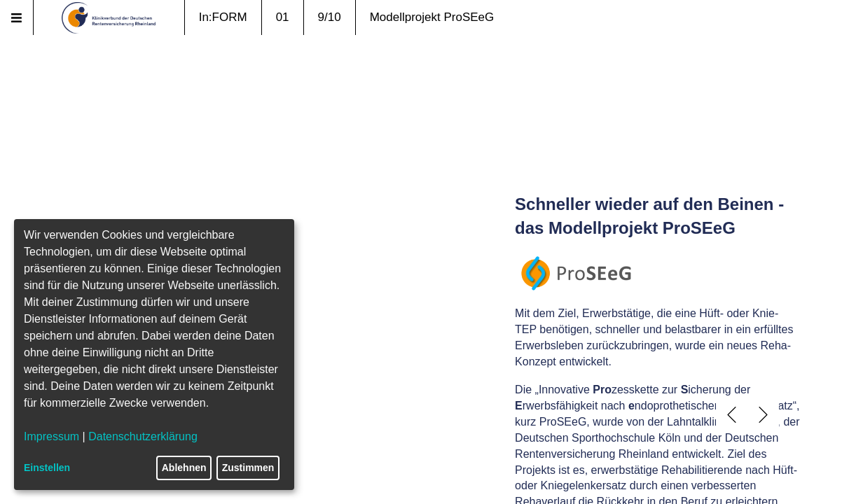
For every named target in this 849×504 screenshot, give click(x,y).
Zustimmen (248, 468)
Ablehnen (184, 468)
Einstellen (47, 468)
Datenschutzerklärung (143, 436)
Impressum (51, 436)
